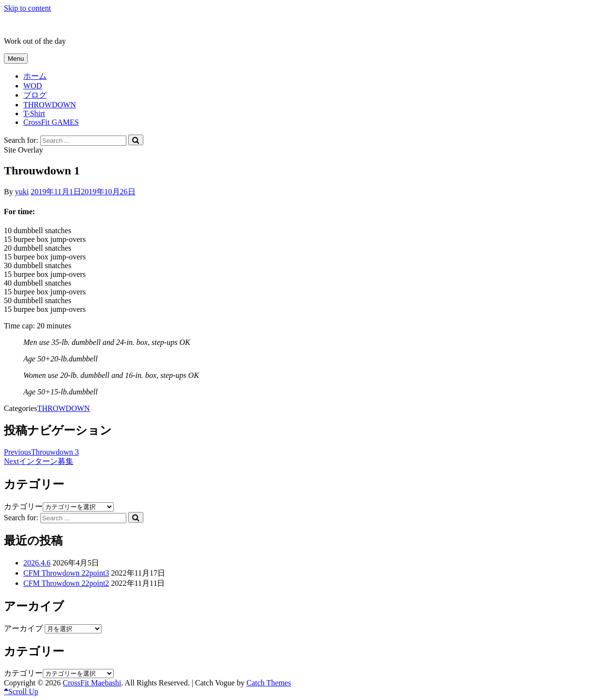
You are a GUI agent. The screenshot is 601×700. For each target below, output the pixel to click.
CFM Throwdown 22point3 (66, 573)
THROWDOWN (50, 105)
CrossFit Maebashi (33, 25)
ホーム (35, 76)
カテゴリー (23, 506)
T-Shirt (34, 113)
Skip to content (27, 8)
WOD (33, 86)
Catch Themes (269, 683)
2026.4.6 (37, 563)
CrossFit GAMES (51, 122)
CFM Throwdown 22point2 (66, 583)
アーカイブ (23, 628)
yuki (22, 192)
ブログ (35, 95)
